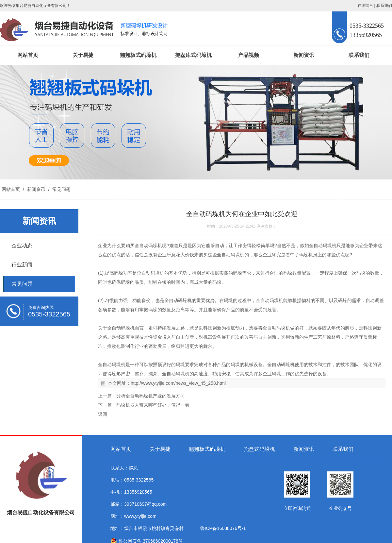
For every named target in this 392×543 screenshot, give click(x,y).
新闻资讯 (304, 55)
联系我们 (384, 6)
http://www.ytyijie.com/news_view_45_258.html (178, 383)
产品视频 (249, 55)
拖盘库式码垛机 (193, 55)
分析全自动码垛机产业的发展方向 (151, 396)
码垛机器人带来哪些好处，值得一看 (153, 405)
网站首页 (28, 55)
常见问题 (61, 189)
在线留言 (365, 6)
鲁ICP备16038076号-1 (222, 528)
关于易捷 (83, 55)
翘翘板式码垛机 (138, 55)
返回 (103, 414)
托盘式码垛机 (259, 449)
